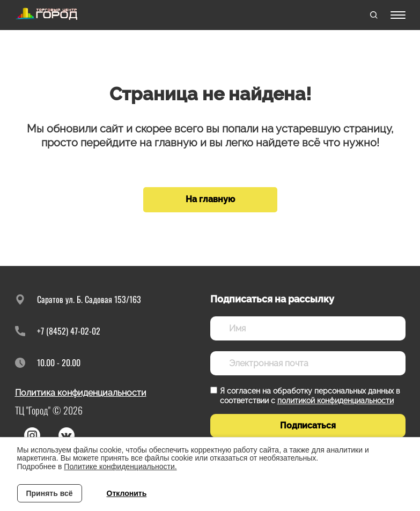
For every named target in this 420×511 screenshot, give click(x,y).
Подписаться (308, 425)
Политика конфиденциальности (81, 393)
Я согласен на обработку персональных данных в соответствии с (310, 396)
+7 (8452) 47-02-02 (69, 331)
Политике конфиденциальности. (120, 466)
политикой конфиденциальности (336, 401)
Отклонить (127, 493)
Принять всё (50, 493)
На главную (210, 199)
